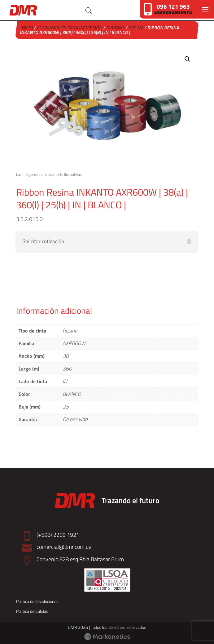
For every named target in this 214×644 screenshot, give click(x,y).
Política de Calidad (32, 611)
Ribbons (116, 28)
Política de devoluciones (37, 601)
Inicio (27, 28)
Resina (136, 28)
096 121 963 (173, 6)
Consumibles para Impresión (70, 28)
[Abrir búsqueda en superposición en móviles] (89, 10)
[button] (187, 59)
